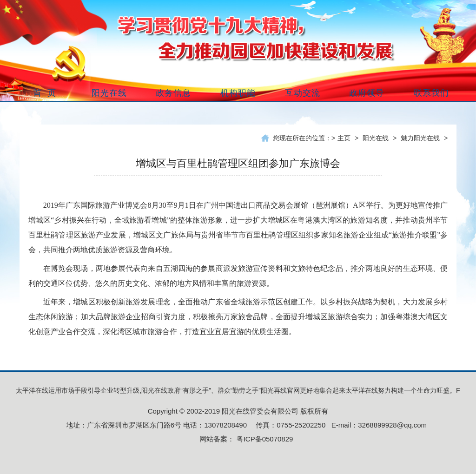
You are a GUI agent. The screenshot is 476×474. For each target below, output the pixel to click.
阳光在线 (376, 138)
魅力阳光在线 (420, 138)
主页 (344, 138)
